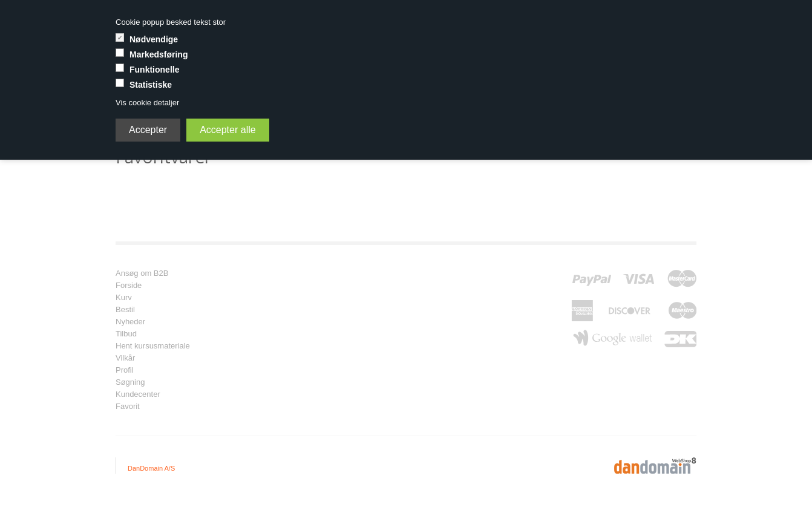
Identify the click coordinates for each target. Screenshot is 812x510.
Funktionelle (154, 70)
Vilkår (125, 358)
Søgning (130, 382)
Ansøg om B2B (142, 273)
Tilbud (126, 334)
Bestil (125, 310)
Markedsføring (159, 54)
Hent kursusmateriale (153, 346)
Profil (125, 370)
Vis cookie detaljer (147, 103)
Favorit (128, 407)
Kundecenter (138, 394)
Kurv (124, 298)
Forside (129, 286)
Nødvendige (154, 39)
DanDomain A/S (151, 468)
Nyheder (130, 322)
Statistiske (151, 85)
